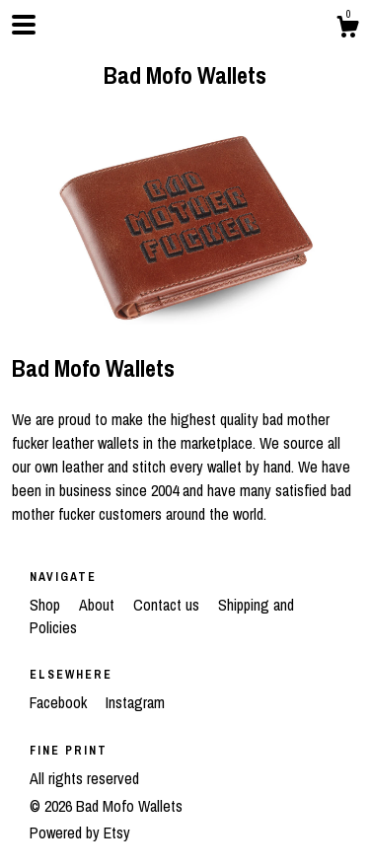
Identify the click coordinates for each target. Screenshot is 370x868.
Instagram (135, 702)
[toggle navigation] (24, 25)
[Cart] (347, 30)
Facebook (60, 702)
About (99, 605)
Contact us (166, 605)
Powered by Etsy (80, 832)
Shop (47, 605)
